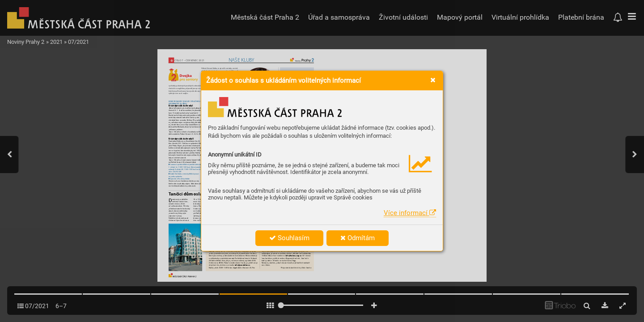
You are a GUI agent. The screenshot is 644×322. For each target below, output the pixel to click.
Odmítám (358, 238)
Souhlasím (289, 238)
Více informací (410, 213)
